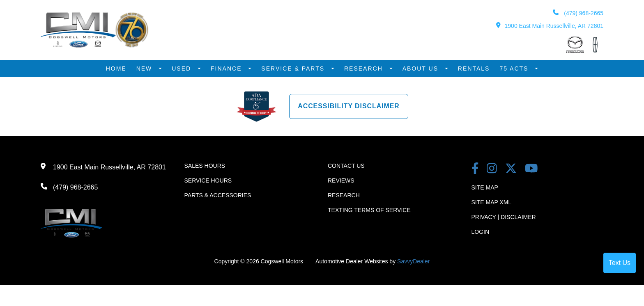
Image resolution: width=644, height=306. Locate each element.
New (146, 68)
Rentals (474, 68)
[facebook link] (475, 168)
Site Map (485, 187)
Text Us (620, 263)
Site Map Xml (492, 201)
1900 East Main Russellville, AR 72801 (550, 26)
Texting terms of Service (369, 209)
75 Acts (515, 68)
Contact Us (346, 165)
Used (183, 68)
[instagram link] (492, 168)
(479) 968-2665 (578, 13)
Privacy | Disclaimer (504, 216)
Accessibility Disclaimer (349, 105)
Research (365, 68)
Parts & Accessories (218, 194)
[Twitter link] (511, 168)
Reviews (341, 180)
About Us (422, 68)
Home (116, 68)
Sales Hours (205, 165)
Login (481, 231)
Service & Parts (294, 68)
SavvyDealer (413, 260)
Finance (227, 68)
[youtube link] (531, 168)
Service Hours (208, 180)
